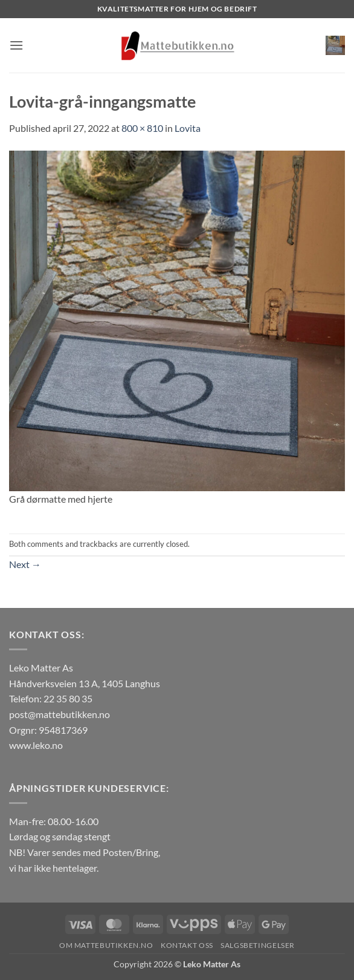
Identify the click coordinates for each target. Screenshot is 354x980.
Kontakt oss (187, 945)
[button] (16, 45)
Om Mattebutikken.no (106, 945)
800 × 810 (142, 128)
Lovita (188, 128)
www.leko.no (36, 745)
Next (25, 564)
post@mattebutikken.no (60, 714)
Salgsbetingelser (258, 945)
